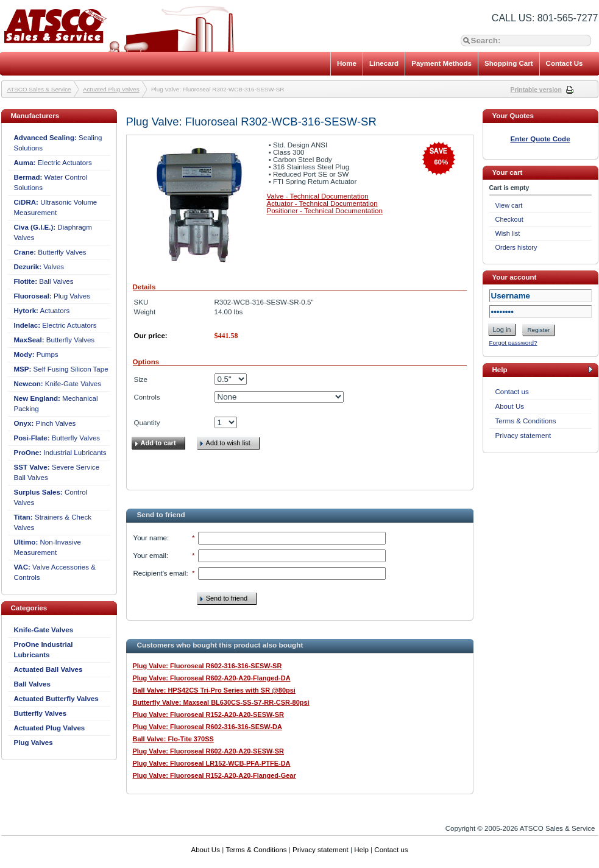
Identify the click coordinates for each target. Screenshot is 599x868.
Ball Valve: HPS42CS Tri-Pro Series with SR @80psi (214, 690)
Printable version (536, 90)
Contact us (512, 392)
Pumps (36, 355)
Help (361, 850)
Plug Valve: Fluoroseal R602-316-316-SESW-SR (207, 666)
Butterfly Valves (50, 252)
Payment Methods (441, 63)
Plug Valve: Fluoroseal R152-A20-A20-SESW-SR (208, 715)
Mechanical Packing (56, 404)
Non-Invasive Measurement (48, 547)
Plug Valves (52, 296)
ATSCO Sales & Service (39, 89)
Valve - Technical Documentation (318, 196)
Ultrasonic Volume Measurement (56, 207)
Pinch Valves (45, 423)
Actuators (42, 311)
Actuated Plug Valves (111, 89)
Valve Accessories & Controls (55, 572)
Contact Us (565, 63)
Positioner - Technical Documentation (325, 211)
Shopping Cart (509, 63)
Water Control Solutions (51, 182)
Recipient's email (160, 573)
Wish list (508, 233)
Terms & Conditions (526, 421)
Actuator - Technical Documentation (322, 203)
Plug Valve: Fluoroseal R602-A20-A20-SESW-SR (208, 751)
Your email (150, 556)
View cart (509, 205)
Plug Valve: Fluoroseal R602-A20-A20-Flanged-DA (212, 678)
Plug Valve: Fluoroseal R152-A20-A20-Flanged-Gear (214, 775)
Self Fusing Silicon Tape (61, 369)
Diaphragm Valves (53, 232)
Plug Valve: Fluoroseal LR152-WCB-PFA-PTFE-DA (212, 763)
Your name (150, 538)
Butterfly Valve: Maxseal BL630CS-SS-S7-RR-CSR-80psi (221, 702)
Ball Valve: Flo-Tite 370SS (173, 739)
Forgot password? (513, 343)
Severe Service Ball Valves (57, 472)
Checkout (509, 219)
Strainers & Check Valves (53, 522)
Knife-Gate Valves (58, 384)
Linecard (384, 63)
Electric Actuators (53, 163)
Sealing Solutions (58, 143)
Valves (39, 267)
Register (538, 330)
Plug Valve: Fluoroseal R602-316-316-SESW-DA (207, 727)
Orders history (516, 247)
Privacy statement (523, 436)
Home (347, 63)
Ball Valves (44, 281)
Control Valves (51, 497)
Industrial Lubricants (60, 453)
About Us (510, 406)
